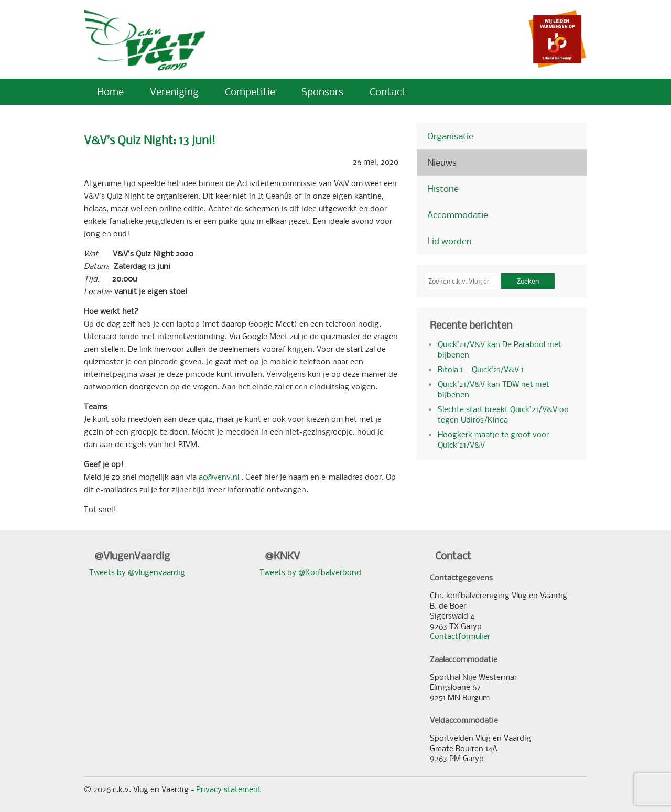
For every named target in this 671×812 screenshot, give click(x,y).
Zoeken (528, 281)
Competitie (250, 91)
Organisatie (450, 136)
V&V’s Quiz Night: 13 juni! (150, 140)
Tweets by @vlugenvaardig (137, 572)
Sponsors (322, 91)
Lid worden (450, 241)
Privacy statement (229, 789)
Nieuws (442, 162)
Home (110, 91)
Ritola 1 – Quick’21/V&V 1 (481, 369)
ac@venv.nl (220, 477)
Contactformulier (460, 636)
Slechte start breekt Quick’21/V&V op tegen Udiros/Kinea (503, 414)
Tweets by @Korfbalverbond (310, 572)
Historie (443, 188)
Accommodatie (458, 215)
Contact (388, 91)
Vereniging (174, 91)
